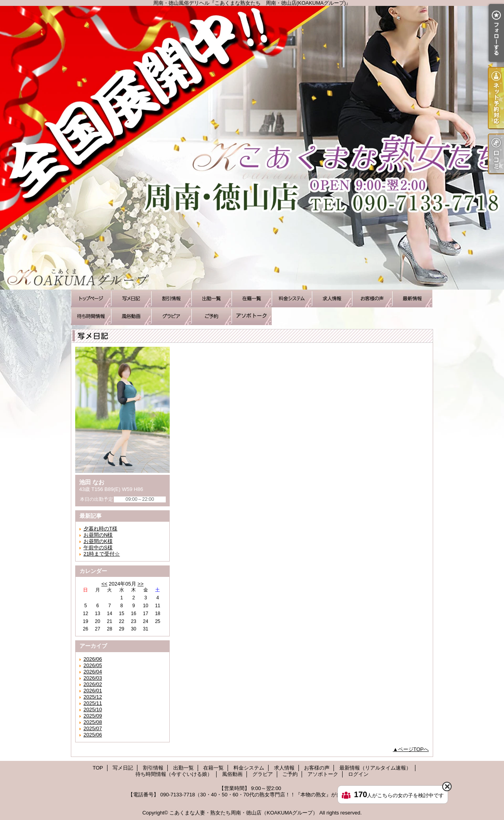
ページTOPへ (414, 749)
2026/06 (93, 659)
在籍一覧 (252, 298)
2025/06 (93, 735)
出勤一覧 (211, 298)
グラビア (171, 316)
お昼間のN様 (98, 535)
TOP (91, 298)
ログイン (358, 774)
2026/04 (93, 672)
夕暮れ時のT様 (100, 529)
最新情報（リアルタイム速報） (412, 298)
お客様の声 (372, 298)
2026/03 (93, 678)
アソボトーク (252, 316)
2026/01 (93, 691)
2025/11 (93, 703)
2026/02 (93, 684)
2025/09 (93, 716)
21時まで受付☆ (102, 554)
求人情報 (332, 298)
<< (104, 584)
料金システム (292, 298)
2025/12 (93, 697)
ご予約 (211, 316)
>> (140, 584)
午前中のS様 (98, 548)
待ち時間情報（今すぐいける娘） (91, 316)
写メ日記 (131, 298)
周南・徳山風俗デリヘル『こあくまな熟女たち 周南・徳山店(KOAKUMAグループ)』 (252, 148)
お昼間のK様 (98, 541)
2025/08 (93, 722)
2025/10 (93, 709)
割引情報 (171, 298)
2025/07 (93, 728)
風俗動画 (131, 316)
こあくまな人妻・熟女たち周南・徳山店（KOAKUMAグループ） (244, 813)
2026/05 (93, 665)
